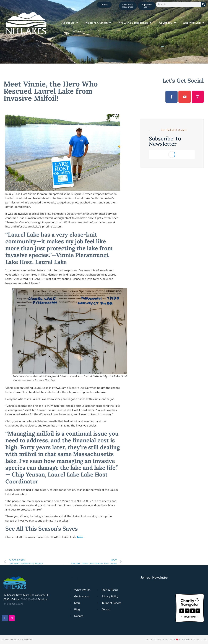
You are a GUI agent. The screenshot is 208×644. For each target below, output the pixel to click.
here (80, 537)
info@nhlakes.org (13, 604)
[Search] (204, 4)
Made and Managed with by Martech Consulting (176, 640)
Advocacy (167, 23)
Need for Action (98, 23)
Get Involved (194, 23)
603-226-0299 (29, 599)
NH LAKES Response (135, 23)
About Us (70, 23)
